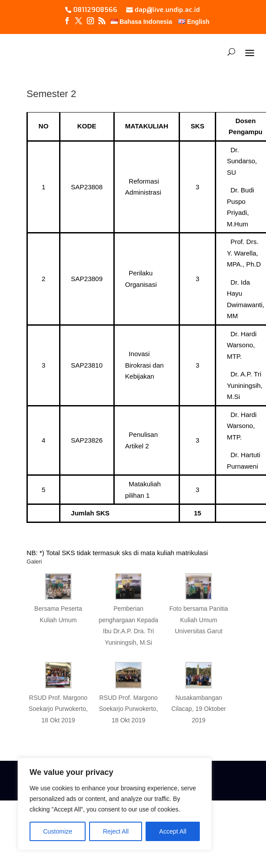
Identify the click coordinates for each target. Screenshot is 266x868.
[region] (115, 804)
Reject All (116, 831)
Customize (58, 831)
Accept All (173, 831)
